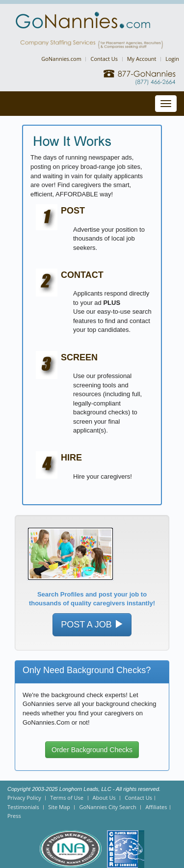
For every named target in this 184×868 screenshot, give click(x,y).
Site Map (59, 807)
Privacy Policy (24, 798)
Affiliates (156, 807)
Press (14, 816)
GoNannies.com (61, 59)
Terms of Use (67, 798)
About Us (104, 798)
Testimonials (23, 807)
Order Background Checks (92, 750)
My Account (142, 59)
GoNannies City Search (107, 807)
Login (172, 59)
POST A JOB (92, 624)
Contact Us (104, 59)
